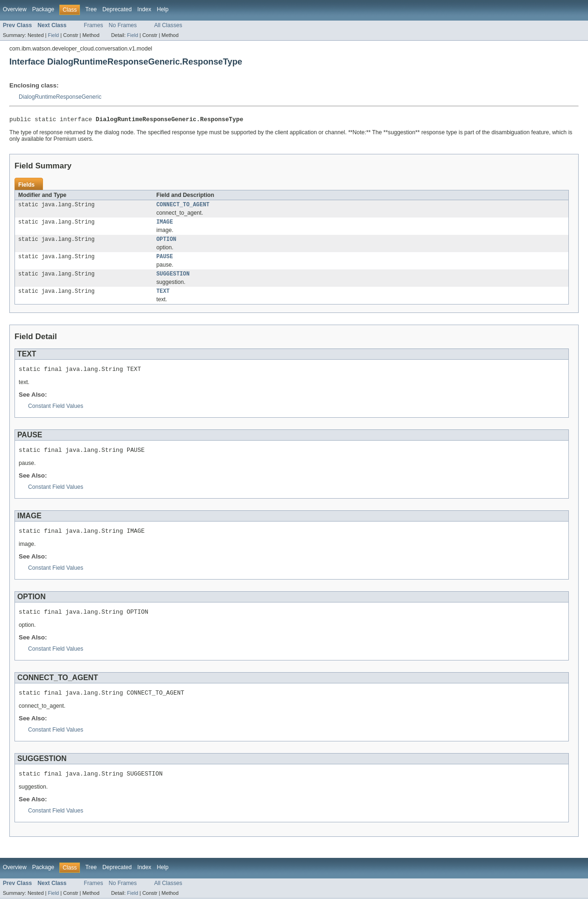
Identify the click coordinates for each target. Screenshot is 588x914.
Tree (91, 9)
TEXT (163, 298)
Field (53, 35)
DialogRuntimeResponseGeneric (60, 97)
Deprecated (117, 9)
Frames (93, 25)
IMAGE (165, 225)
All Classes (168, 25)
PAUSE (165, 261)
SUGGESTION (173, 280)
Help (163, 9)
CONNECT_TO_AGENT (183, 207)
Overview (15, 9)
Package (43, 9)
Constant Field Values (56, 414)
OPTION (167, 243)
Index (144, 9)
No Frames (123, 25)
